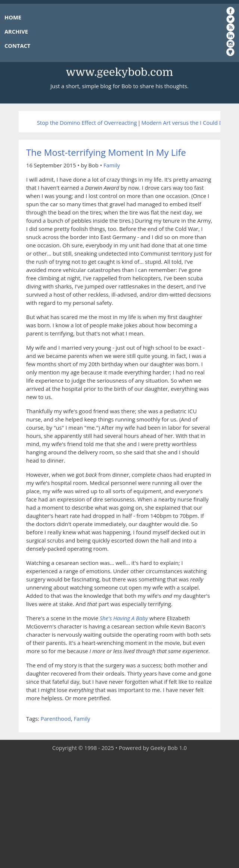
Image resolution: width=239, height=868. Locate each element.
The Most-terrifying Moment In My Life (106, 152)
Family (112, 165)
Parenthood (56, 719)
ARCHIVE (16, 31)
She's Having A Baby (124, 618)
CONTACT (17, 46)
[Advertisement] (119, 810)
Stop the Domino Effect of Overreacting (87, 123)
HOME (13, 17)
